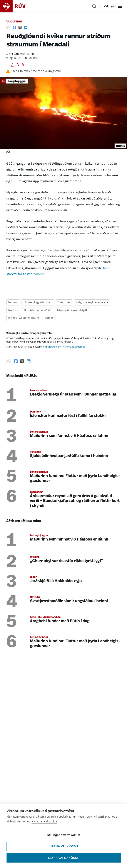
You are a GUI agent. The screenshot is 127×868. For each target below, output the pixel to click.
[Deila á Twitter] (20, 27)
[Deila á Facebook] (14, 27)
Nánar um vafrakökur (44, 831)
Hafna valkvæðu (64, 856)
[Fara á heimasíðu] (17, 6)
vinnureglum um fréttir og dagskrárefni (64, 347)
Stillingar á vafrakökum (63, 845)
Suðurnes (14, 22)
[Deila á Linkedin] (26, 27)
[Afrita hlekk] (8, 27)
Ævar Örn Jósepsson (20, 54)
